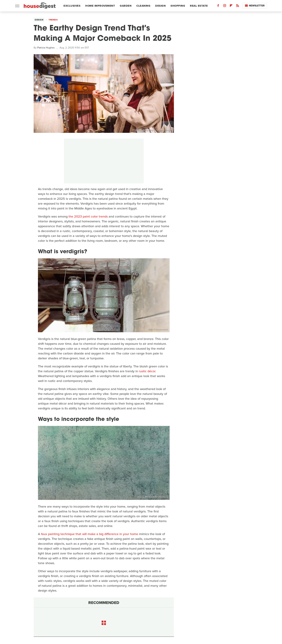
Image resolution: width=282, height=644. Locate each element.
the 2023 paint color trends (88, 216)
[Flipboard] (231, 6)
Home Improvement (100, 6)
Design (160, 6)
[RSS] (238, 6)
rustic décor (147, 371)
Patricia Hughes (46, 48)
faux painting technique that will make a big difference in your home (90, 534)
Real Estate (199, 6)
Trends (53, 20)
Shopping (178, 6)
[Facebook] (218, 6)
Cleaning (143, 6)
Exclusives (72, 6)
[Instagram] (225, 6)
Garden (126, 6)
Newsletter (255, 6)
